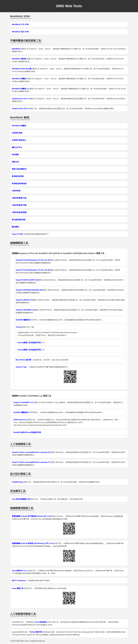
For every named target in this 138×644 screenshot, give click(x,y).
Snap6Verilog (17, 482)
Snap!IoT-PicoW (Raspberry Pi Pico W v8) (33, 270)
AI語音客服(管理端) (19, 212)
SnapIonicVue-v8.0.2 (20, 109)
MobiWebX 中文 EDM (20, 24)
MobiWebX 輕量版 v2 (20, 89)
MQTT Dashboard (19, 581)
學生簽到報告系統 (19, 220)
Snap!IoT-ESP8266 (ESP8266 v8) (29, 290)
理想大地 (15, 162)
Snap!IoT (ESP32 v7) (24, 300)
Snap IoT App (21, 367)
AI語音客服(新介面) (19, 198)
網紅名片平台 (17, 147)
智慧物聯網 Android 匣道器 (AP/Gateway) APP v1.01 (33, 543)
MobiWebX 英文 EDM (20, 32)
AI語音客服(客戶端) (19, 205)
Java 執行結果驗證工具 (21, 499)
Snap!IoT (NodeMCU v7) (23, 402)
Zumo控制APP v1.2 (19, 571)
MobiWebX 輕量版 (19, 79)
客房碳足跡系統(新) (19, 184)
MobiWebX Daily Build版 (22, 69)
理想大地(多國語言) (19, 169)
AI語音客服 (16, 191)
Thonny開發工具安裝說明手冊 (29, 343)
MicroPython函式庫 (23, 360)
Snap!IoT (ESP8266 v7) (25, 310)
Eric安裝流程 (41, 622)
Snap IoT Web (17, 234)
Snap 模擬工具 (18, 588)
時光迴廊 (15, 155)
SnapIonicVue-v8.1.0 (20, 99)
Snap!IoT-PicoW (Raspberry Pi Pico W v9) (33, 260)
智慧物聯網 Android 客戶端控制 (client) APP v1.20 (32, 516)
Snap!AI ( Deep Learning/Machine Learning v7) (31, 462)
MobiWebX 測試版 (19, 59)
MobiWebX (16, 49)
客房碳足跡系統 (18, 176)
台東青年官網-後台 (19, 140)
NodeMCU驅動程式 (23, 320)
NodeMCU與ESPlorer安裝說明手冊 (27, 432)
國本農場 (15, 227)
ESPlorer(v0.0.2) (20, 420)
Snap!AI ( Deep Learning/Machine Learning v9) (31, 452)
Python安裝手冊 (36, 632)
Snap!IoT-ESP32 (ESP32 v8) (27, 280)
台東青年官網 (17, 133)
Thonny (19, 327)
